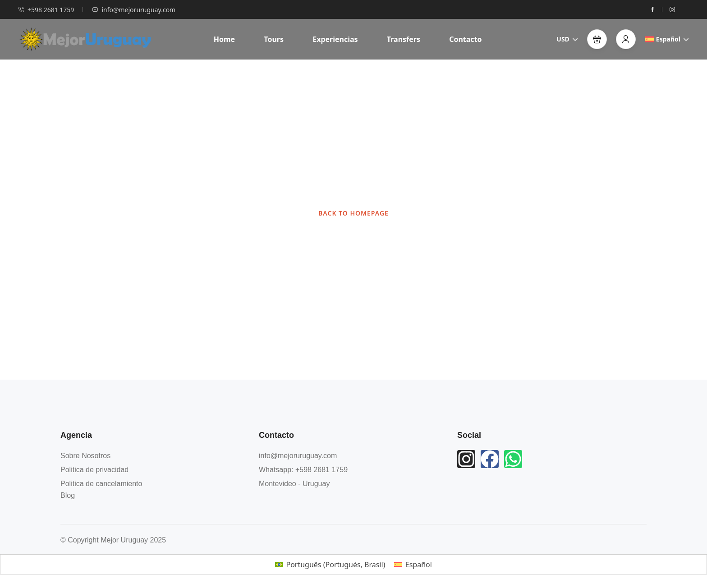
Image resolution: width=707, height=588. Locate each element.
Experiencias (335, 39)
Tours (274, 39)
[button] (597, 39)
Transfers (404, 39)
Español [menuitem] (419, 565)
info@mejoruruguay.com (134, 10)
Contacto (465, 39)
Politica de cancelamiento (101, 484)
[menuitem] (330, 564)
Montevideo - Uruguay (294, 484)
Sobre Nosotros (85, 456)
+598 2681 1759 (46, 10)
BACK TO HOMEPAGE (353, 213)
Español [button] (667, 39)
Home (224, 39)
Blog (68, 495)
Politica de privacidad (94, 470)
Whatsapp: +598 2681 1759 (303, 470)
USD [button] (567, 39)
